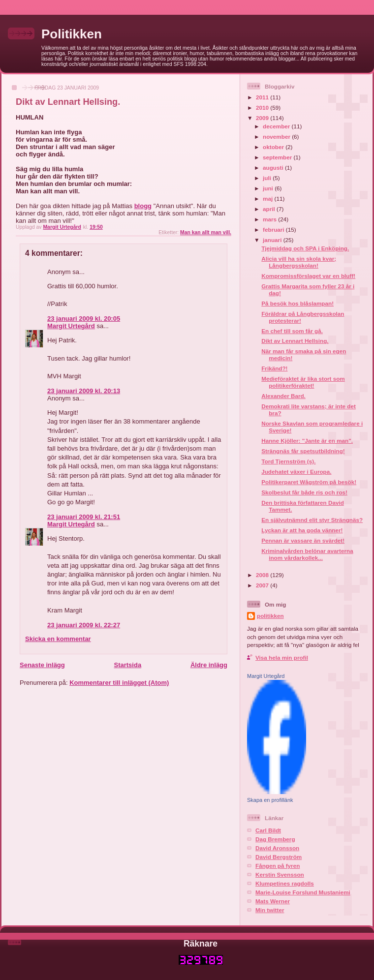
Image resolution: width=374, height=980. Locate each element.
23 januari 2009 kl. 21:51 (84, 517)
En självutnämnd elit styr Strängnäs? (312, 520)
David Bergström (279, 857)
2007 (263, 585)
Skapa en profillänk (270, 800)
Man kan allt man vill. (206, 232)
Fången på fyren (278, 866)
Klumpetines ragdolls (285, 883)
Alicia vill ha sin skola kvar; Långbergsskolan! (299, 262)
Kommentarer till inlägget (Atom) (119, 683)
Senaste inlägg (42, 665)
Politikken (72, 34)
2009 (263, 118)
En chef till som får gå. (292, 331)
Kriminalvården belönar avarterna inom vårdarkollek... (307, 554)
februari (274, 230)
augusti (274, 168)
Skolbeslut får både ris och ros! (304, 492)
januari (273, 240)
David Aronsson (277, 848)
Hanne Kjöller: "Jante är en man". (307, 441)
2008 (263, 575)
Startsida (127, 665)
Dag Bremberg (275, 839)
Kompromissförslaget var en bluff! (308, 276)
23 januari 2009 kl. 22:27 (84, 625)
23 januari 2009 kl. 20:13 (84, 391)
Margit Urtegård (71, 326)
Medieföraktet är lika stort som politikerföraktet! (303, 382)
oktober (274, 147)
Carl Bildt (268, 830)
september (278, 157)
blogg (143, 206)
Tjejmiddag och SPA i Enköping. (305, 248)
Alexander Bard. (283, 396)
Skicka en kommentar (58, 639)
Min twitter (270, 910)
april (270, 209)
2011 (263, 97)
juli (268, 178)
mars (270, 219)
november (277, 137)
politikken (270, 616)
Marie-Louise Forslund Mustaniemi (303, 892)
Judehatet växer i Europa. (296, 472)
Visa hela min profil (282, 658)
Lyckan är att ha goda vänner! (302, 530)
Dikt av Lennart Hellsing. (295, 341)
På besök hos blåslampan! (297, 303)
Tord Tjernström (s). (288, 461)
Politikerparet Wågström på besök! (309, 482)
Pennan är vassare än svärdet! (303, 540)
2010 (263, 107)
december (277, 126)
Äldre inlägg (209, 665)
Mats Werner (273, 901)
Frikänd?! (274, 368)
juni (269, 188)
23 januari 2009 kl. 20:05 (84, 319)
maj (268, 199)
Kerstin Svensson (280, 874)
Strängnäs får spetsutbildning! (303, 451)
